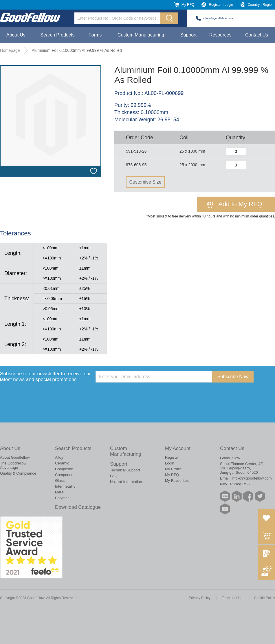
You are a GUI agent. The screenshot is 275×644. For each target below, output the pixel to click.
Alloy (59, 457)
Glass (60, 481)
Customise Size (145, 182)
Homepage (10, 50)
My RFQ (188, 5)
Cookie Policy (264, 598)
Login (170, 463)
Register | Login (221, 5)
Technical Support (125, 470)
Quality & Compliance (18, 473)
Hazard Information (126, 482)
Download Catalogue (78, 507)
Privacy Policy (200, 598)
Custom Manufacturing (141, 35)
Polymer (62, 498)
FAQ (114, 476)
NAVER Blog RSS (235, 484)
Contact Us (257, 35)
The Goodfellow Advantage (13, 465)
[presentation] (140, 394)
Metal (60, 492)
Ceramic (62, 463)
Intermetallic (65, 486)
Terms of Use (232, 598)
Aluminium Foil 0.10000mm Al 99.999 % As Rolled (77, 50)
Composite (64, 469)
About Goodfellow (15, 457)
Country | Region (261, 5)
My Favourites (177, 481)
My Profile (173, 469)
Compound (64, 475)
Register (172, 457)
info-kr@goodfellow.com (218, 18)
